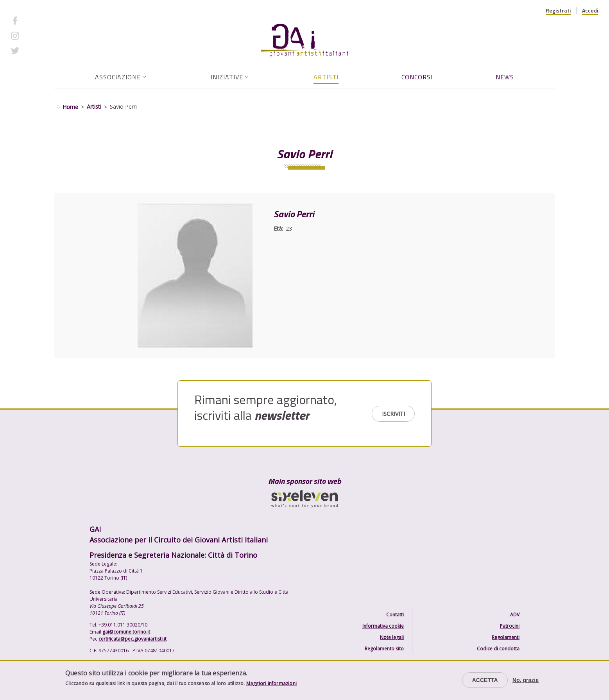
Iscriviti (393, 414)
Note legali (392, 637)
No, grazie (526, 680)
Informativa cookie (383, 626)
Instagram (37, 35)
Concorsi (417, 77)
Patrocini (510, 626)
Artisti (326, 77)
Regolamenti (506, 637)
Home (70, 107)
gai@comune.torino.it (126, 632)
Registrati (558, 11)
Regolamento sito (384, 649)
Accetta (485, 680)
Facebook (36, 21)
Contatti (395, 615)
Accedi (590, 11)
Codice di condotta (498, 649)
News (505, 77)
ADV (515, 615)
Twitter (33, 51)
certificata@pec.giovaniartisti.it (133, 639)
